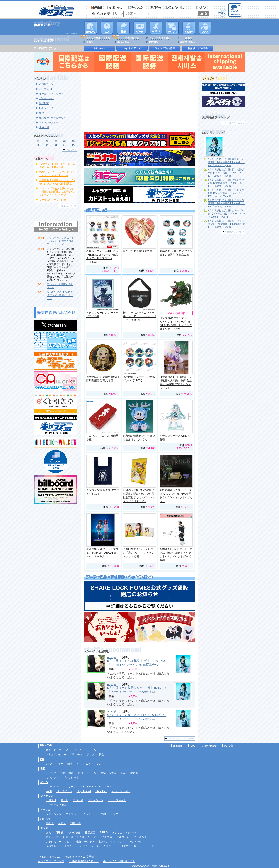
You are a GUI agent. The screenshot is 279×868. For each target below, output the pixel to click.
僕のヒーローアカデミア (52, 118)
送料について (115, 7)
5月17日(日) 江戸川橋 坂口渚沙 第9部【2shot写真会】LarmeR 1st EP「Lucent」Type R (226, 173)
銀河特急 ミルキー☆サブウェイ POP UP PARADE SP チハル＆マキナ (102, 553)
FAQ (191, 746)
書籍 (123, 28)
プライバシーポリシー (179, 7)
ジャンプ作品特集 (165, 48)
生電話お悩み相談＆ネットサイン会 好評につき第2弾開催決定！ (57, 182)
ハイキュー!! (46, 89)
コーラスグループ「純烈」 (54, 200)
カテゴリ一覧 (71, 33)
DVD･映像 (91, 28)
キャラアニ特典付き (128, 38)
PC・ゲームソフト (140, 28)
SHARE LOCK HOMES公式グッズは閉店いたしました (61, 295)
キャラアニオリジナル (98, 38)
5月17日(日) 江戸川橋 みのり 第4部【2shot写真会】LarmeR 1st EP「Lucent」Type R (226, 214)
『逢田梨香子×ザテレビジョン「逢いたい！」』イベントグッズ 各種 (139, 553)
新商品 (90, 42)
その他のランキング (235, 123)
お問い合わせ (209, 746)
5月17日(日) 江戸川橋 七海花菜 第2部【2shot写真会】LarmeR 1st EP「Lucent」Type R (226, 183)
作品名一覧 (71, 150)
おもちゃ (189, 28)
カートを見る (235, 10)
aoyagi (111, 657)
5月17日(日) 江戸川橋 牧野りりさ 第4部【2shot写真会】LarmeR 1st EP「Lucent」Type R (226, 162)
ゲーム (44, 782)
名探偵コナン (46, 84)
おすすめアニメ (132, 48)
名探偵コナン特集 (197, 48)
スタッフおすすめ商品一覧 (181, 738)
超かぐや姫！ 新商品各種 (138, 251)
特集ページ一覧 (69, 206)
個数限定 (154, 42)
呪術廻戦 (44, 103)
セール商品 (186, 38)
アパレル (172, 28)
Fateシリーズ (46, 108)
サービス (136, 7)
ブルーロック (46, 98)
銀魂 (42, 113)
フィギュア (156, 28)
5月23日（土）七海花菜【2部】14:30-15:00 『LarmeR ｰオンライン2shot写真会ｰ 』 (137, 663)
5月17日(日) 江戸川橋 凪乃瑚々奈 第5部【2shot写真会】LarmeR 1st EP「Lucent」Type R (226, 224)
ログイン (202, 7)
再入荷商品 (123, 42)
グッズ (205, 28)
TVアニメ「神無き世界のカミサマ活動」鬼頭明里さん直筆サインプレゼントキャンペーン (57, 192)
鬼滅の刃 (44, 127)
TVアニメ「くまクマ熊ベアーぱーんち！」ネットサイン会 (57, 174)
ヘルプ (222, 13)
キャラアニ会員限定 (160, 38)
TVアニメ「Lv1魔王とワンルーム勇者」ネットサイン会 (57, 166)
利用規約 (155, 7)
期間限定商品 (187, 42)
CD (107, 28)
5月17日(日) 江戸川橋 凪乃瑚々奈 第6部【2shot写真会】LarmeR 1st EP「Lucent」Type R (226, 203)
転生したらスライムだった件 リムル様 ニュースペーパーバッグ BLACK (139, 316)
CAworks (100, 48)
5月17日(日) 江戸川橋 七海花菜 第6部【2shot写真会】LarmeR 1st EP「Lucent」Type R (226, 193)
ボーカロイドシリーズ (51, 94)
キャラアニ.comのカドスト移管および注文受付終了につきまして (60, 241)
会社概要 (177, 746)
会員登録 (97, 7)
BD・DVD (46, 746)
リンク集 (228, 746)
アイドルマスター (49, 122)
